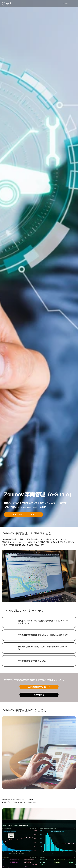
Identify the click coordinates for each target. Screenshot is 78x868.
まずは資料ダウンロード (23, 514)
